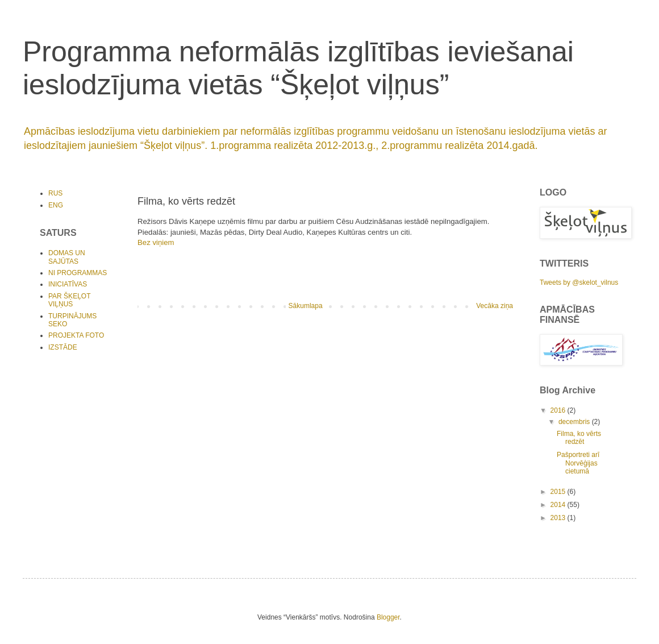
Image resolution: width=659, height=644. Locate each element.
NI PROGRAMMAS (78, 273)
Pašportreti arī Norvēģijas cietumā (578, 463)
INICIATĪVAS (68, 284)
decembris (575, 422)
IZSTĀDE (63, 347)
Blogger (388, 617)
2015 (559, 492)
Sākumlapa (306, 306)
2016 (559, 410)
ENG (56, 205)
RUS (55, 193)
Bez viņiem (156, 242)
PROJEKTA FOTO (76, 335)
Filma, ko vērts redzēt (579, 438)
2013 (559, 518)
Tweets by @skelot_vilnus (579, 282)
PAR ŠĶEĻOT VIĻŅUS (69, 300)
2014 (559, 505)
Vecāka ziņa (495, 306)
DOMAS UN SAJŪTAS (67, 257)
